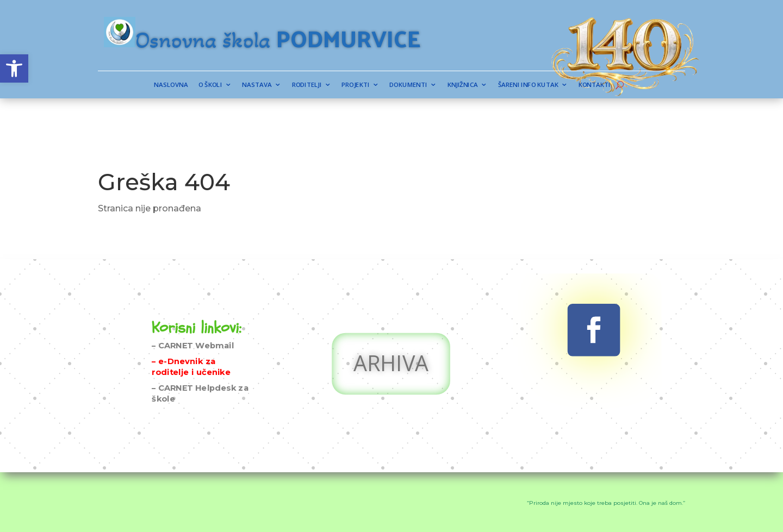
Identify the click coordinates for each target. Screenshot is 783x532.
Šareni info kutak (481, 85)
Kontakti (524, 85)
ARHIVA (391, 338)
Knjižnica (438, 85)
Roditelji (336, 85)
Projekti (368, 85)
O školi (273, 85)
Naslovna (248, 85)
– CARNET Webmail (193, 318)
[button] (14, 68)
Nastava (303, 85)
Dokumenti (402, 85)
